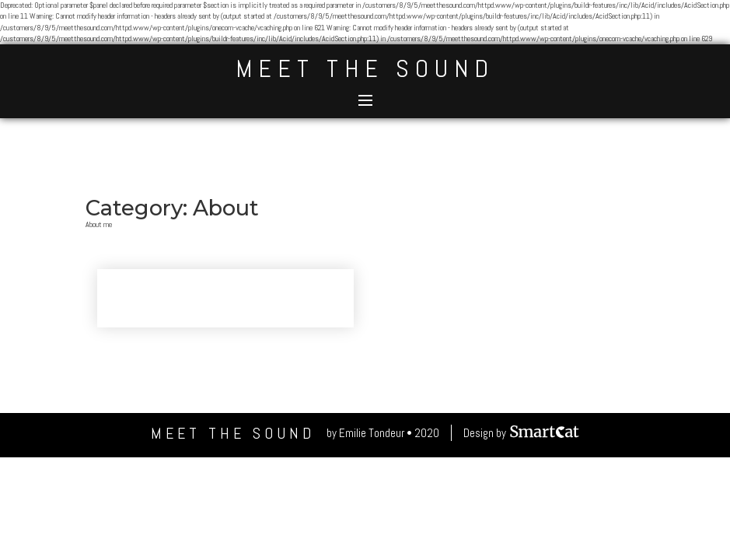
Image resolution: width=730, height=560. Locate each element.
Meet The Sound (365, 68)
